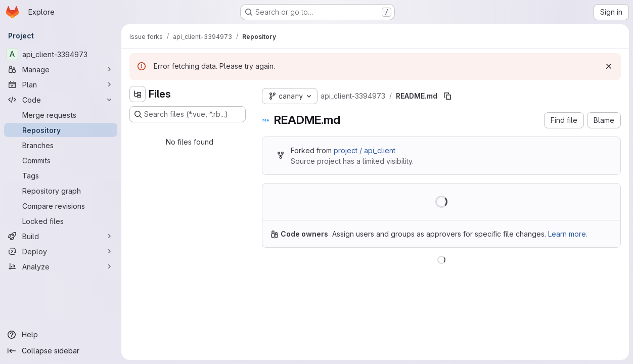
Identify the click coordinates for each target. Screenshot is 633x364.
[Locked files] (61, 221)
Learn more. (568, 234)
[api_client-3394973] (61, 54)
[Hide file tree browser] (138, 94)
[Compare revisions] (61, 206)
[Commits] (61, 160)
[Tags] (61, 175)
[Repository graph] (61, 191)
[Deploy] (61, 251)
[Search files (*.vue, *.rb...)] (188, 114)
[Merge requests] (61, 115)
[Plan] (61, 84)
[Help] (61, 335)
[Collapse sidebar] (61, 351)
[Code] (61, 100)
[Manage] (61, 69)
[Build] (61, 236)
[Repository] (61, 130)
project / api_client (365, 150)
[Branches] (61, 145)
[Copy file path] (447, 96)
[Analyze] (61, 266)
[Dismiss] (609, 66)
